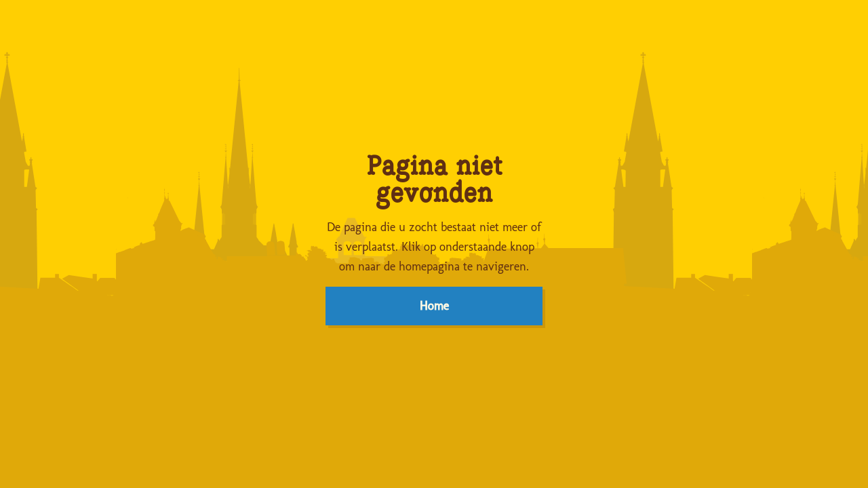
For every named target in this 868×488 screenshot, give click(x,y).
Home (434, 306)
